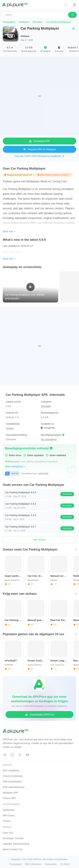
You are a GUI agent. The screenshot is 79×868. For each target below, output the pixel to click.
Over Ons (8, 833)
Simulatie (37, 22)
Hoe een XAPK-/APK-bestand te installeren (40, 156)
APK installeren (11, 771)
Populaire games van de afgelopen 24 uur (34, 634)
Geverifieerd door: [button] (35, 474)
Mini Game (9, 815)
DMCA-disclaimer (33, 864)
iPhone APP (9, 798)
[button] (51, 448)
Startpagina (9, 22)
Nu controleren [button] (49, 439)
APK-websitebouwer (14, 787)
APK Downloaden (12, 782)
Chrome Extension (13, 776)
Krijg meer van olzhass (20, 594)
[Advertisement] (39, 96)
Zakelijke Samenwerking (16, 844)
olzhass (25, 36)
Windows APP (10, 793)
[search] (72, 15)
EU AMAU (65, 864)
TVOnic (7, 821)
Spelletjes (24, 22)
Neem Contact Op (12, 849)
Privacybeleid (15, 864)
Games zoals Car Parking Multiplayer (30, 549)
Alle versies (39, 540)
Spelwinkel (9, 810)
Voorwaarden (51, 864)
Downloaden (67, 494)
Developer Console (13, 838)
